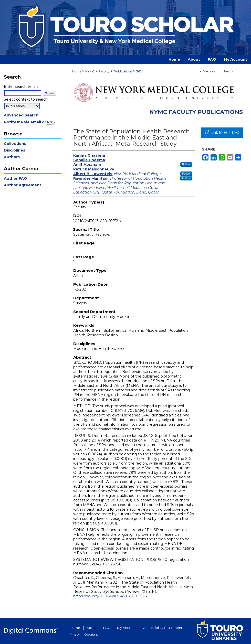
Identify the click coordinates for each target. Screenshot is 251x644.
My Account (127, 628)
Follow (186, 164)
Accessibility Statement (163, 628)
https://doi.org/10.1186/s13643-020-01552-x (110, 596)
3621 (139, 71)
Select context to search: (26, 99)
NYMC (90, 71)
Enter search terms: (22, 87)
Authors (12, 157)
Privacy (75, 635)
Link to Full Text (222, 132)
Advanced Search (21, 115)
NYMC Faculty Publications (196, 112)
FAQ (107, 628)
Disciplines (14, 150)
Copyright (91, 635)
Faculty (104, 71)
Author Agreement (23, 185)
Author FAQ (15, 178)
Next (227, 71)
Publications (123, 71)
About (92, 628)
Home (77, 71)
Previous (209, 71)
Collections (15, 144)
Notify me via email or (29, 122)
